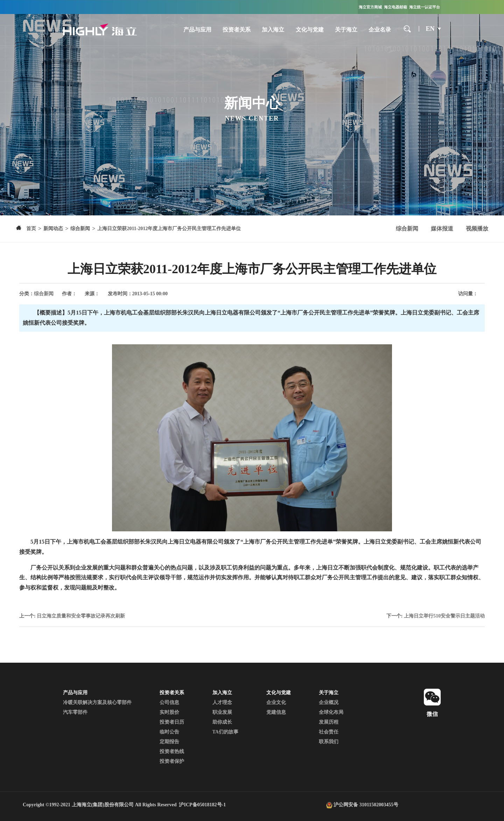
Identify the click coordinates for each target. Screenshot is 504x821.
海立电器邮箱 (395, 7)
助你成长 (222, 722)
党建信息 (276, 712)
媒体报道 (442, 229)
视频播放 (477, 229)
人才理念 (222, 702)
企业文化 (276, 702)
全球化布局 (331, 712)
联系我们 (329, 742)
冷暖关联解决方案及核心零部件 (97, 702)
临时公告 (169, 732)
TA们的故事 (225, 732)
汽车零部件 (75, 712)
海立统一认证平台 (425, 7)
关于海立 (346, 30)
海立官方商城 (370, 7)
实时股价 (169, 712)
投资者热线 (172, 751)
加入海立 (273, 30)
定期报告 (169, 742)
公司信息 (169, 702)
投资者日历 (172, 722)
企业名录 (380, 30)
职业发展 (222, 712)
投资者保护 (172, 761)
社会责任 (329, 732)
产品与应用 (197, 30)
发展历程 (329, 722)
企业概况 (329, 702)
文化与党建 (310, 30)
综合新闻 (407, 229)
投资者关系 (237, 30)
